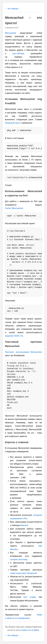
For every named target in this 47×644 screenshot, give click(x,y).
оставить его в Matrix (30, 630)
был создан (30, 597)
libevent (25, 525)
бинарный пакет (12, 123)
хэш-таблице (18, 53)
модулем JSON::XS (14, 336)
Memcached (10, 33)
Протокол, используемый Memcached (23, 352)
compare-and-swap (19, 559)
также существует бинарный (23, 573)
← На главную (12, 9)
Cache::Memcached (14, 208)
